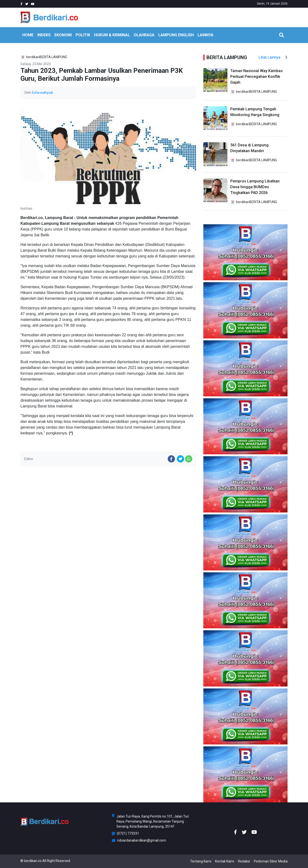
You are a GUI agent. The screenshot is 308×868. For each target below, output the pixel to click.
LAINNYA (205, 35)
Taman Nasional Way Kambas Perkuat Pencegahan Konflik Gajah (257, 77)
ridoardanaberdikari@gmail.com (139, 840)
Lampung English (176, 35)
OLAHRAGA (144, 35)
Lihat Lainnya (273, 57)
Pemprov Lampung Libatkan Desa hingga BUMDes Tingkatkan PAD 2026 (255, 187)
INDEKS (44, 35)
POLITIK (83, 35)
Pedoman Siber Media (271, 861)
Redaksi (244, 861)
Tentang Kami (201, 861)
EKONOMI (63, 35)
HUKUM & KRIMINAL (112, 35)
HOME (28, 35)
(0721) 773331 (125, 833)
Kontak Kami (225, 861)
